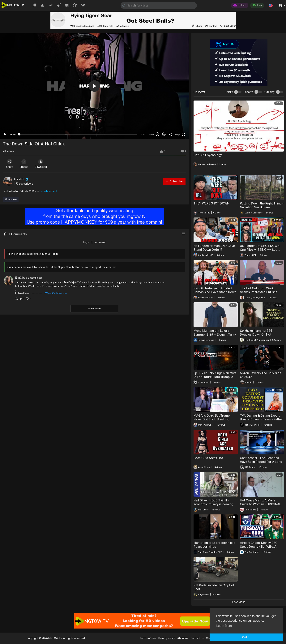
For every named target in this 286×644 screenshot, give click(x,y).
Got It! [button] (246, 637)
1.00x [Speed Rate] (151, 135)
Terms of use (148, 638)
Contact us (197, 638)
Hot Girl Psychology (208, 155)
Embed (25, 164)
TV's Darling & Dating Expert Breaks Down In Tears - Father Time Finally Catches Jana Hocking (261, 421)
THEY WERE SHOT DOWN (211, 203)
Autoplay (269, 92)
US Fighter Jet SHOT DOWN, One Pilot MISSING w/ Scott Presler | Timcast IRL (260, 250)
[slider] (78, 134)
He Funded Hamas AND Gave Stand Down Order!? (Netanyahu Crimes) (214, 250)
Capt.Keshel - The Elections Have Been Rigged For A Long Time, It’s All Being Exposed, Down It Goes (261, 464)
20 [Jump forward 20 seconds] (164, 134)
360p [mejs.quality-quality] (177, 135)
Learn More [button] (224, 626)
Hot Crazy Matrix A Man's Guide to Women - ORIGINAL (260, 502)
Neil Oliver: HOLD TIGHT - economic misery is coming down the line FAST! (213, 504)
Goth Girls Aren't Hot (208, 458)
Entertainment (48, 191)
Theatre (248, 92)
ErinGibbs (21, 278)
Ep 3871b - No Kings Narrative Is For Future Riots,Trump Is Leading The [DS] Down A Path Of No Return (215, 379)
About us (183, 638)
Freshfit (21, 179)
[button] (271, 5)
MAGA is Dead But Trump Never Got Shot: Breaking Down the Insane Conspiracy (214, 419)
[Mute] (170, 134)
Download (43, 164)
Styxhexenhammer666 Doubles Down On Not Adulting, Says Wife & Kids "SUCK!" (259, 336)
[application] (94, 86)
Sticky (229, 92)
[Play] (5, 134)
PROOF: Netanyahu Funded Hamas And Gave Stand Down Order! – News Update (215, 292)
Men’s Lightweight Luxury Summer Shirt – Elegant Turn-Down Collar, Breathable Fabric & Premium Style (215, 336)
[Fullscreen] (183, 134)
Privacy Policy (167, 638)
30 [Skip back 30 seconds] (158, 134)
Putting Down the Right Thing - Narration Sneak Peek (262, 205)
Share (10, 164)
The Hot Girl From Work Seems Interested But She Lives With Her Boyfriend (259, 292)
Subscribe (174, 181)
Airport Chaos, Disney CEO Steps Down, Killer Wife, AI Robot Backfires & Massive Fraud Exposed (259, 548)
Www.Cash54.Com (56, 293)
